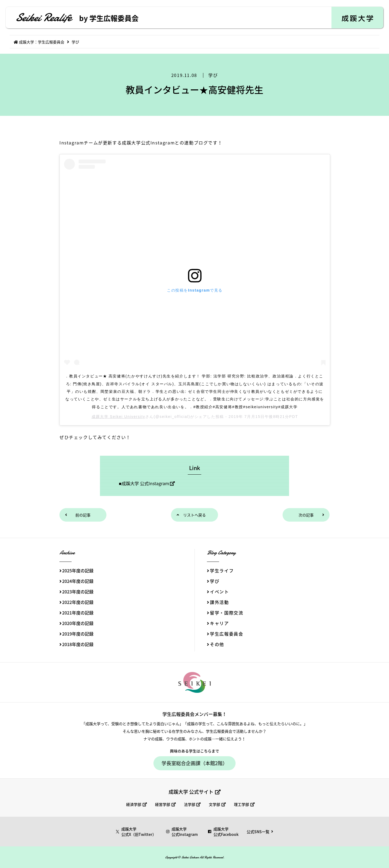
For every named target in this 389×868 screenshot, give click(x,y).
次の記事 (306, 515)
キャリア (219, 623)
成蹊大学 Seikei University (118, 417)
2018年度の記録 (78, 644)
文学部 (214, 804)
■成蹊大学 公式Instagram (144, 483)
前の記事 (83, 515)
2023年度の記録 (78, 592)
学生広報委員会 (227, 634)
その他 (217, 644)
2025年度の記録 (78, 570)
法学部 (190, 804)
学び (213, 75)
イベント (219, 592)
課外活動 (219, 602)
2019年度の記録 (78, 634)
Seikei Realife (77, 17)
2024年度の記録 (78, 581)
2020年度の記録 (78, 623)
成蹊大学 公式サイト (191, 792)
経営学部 (163, 804)
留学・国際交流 (227, 613)
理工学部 (242, 804)
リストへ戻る (194, 515)
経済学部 (134, 804)
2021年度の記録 (78, 613)
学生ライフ (222, 570)
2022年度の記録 (78, 602)
